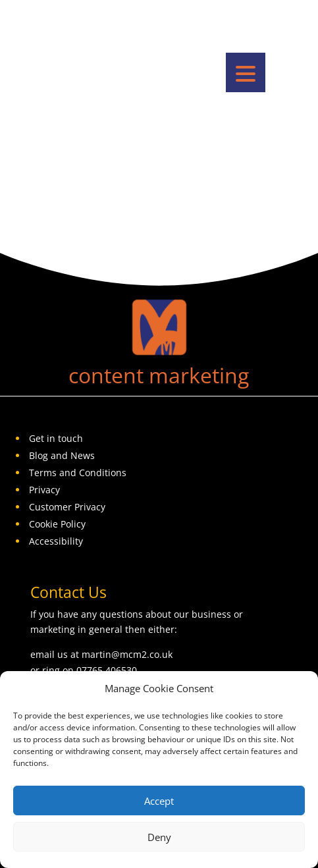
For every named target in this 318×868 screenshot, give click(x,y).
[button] (246, 72)
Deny (159, 837)
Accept (159, 801)
